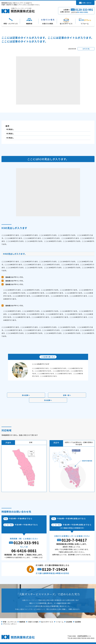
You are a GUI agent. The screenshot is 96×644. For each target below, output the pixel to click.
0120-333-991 (26, 543)
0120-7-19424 (55, 569)
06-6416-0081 (24, 551)
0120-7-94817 (74, 540)
